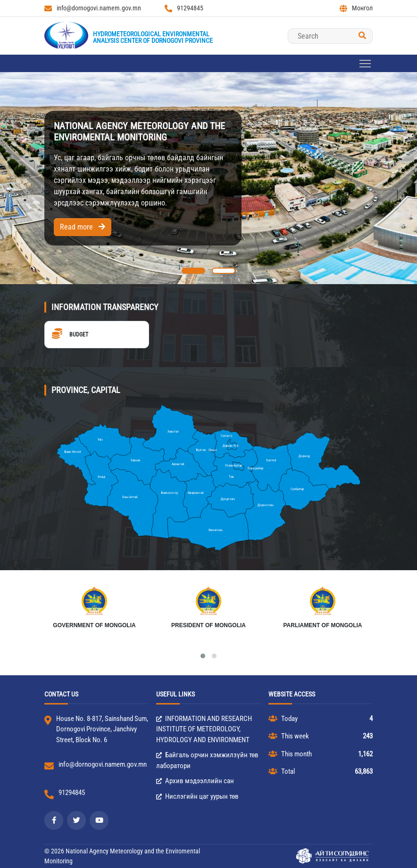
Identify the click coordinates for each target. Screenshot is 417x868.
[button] (193, 271)
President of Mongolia (208, 625)
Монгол (356, 8)
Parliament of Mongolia (322, 625)
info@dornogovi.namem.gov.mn (93, 8)
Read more (83, 227)
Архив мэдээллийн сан (195, 781)
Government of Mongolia (94, 625)
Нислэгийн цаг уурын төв (197, 796)
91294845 (184, 8)
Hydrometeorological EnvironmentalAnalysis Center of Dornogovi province (153, 37)
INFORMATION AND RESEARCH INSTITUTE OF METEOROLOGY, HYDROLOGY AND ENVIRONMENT (204, 729)
